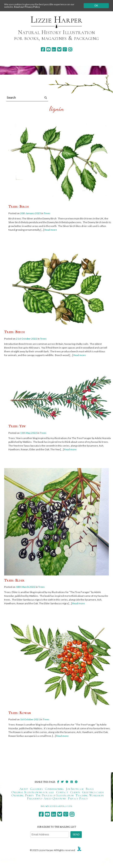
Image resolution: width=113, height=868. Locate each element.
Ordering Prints (22, 795)
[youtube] (48, 49)
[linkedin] (54, 49)
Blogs (90, 789)
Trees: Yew (17, 426)
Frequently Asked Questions (46, 798)
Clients (75, 792)
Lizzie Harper (56, 20)
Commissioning (54, 789)
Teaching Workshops (90, 795)
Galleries (36, 789)
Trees (47, 213)
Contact (62, 792)
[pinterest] (65, 49)
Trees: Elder (14, 580)
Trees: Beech (14, 332)
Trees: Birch (19, 206)
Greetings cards (93, 792)
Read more (51, 230)
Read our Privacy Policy (27, 7)
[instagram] (70, 49)
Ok (96, 6)
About (24, 789)
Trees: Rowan (19, 713)
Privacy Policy (78, 798)
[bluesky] (59, 49)
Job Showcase (75, 789)
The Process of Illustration (55, 795)
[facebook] (43, 49)
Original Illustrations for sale (33, 792)
